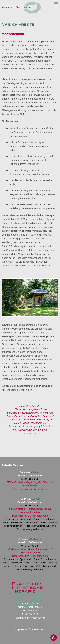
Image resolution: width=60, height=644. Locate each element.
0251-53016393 (30, 614)
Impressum (22, 629)
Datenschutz (38, 629)
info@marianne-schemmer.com (30, 618)
